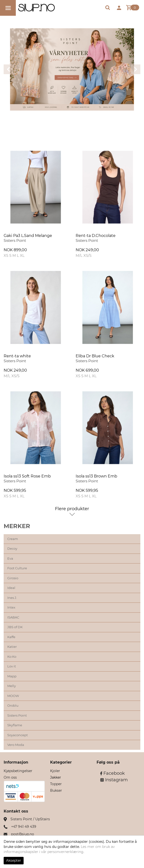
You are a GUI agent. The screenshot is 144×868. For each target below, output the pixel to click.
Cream (13, 539)
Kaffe (11, 637)
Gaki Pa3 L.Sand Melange (28, 236)
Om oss (10, 777)
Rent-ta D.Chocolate (96, 236)
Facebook (112, 773)
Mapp (12, 676)
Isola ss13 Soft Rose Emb (27, 476)
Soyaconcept (18, 735)
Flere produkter (72, 509)
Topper (56, 784)
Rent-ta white (17, 356)
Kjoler (55, 771)
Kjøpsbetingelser (18, 771)
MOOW (13, 696)
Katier (12, 647)
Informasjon (16, 762)
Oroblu (13, 705)
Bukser (56, 790)
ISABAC (13, 617)
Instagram (114, 780)
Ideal (11, 588)
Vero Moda (16, 745)
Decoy (12, 548)
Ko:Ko (12, 657)
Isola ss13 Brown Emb (96, 476)
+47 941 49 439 (24, 827)
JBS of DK (15, 627)
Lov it (12, 666)
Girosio (13, 578)
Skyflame (15, 725)
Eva (10, 558)
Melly (12, 686)
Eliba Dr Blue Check (95, 356)
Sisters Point (17, 715)
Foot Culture (17, 568)
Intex (11, 607)
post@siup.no (22, 834)
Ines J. (12, 598)
